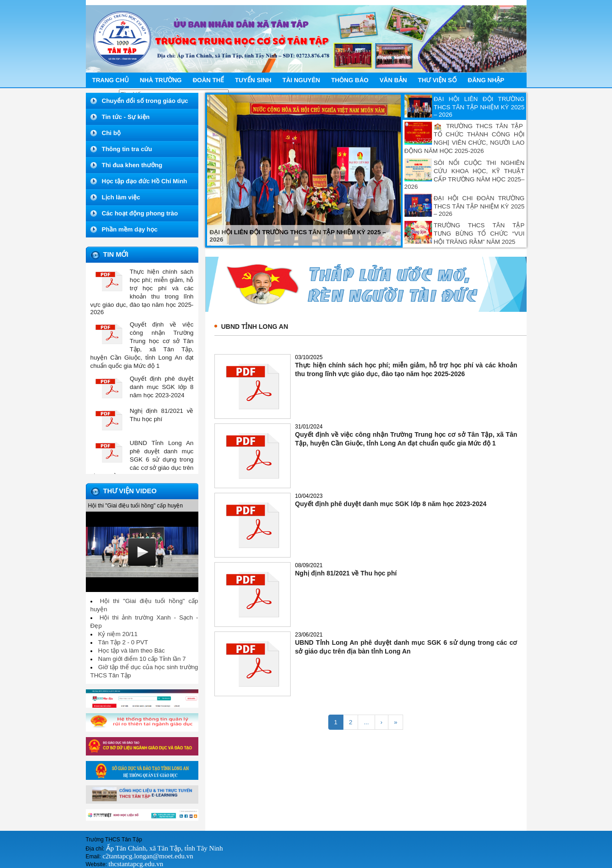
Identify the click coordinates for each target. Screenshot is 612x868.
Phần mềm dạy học (130, 229)
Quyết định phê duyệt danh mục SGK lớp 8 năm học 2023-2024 (391, 504)
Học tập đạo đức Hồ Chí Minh (145, 181)
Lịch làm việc (121, 197)
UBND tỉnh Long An (255, 327)
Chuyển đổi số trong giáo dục (145, 101)
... (366, 722)
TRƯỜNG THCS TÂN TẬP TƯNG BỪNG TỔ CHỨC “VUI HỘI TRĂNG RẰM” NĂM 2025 (479, 234)
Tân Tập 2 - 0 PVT (123, 642)
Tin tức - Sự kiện (126, 117)
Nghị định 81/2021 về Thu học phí (346, 573)
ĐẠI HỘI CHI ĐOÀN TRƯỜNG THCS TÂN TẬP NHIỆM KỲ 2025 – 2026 (479, 206)
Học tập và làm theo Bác (132, 651)
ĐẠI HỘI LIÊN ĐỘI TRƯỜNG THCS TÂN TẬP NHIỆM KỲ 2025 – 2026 (479, 107)
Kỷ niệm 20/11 (118, 634)
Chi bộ (111, 133)
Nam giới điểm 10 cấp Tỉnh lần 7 (142, 659)
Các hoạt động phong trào (140, 213)
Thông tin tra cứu (127, 149)
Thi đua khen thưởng (132, 165)
